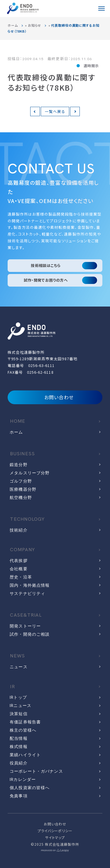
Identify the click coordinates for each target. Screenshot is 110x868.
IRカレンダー (23, 779)
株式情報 (18, 747)
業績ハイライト (25, 755)
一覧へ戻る (55, 111)
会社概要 (18, 569)
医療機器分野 (23, 489)
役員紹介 (18, 763)
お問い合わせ (55, 397)
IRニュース (21, 705)
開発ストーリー (25, 626)
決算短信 (18, 714)
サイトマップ (55, 837)
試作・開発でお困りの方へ (46, 280)
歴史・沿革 (21, 577)
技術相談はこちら (46, 265)
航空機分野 (21, 498)
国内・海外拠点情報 (30, 585)
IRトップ (18, 697)
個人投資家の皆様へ (30, 788)
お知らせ (35, 25)
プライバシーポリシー (55, 831)
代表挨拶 (18, 561)
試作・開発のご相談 (30, 634)
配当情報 (18, 738)
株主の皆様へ (23, 730)
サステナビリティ (27, 593)
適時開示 (91, 66)
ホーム (13, 25)
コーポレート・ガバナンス (36, 771)
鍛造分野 (18, 465)
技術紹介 (18, 530)
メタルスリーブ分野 (30, 473)
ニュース (18, 667)
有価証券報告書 (25, 722)
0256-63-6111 (41, 365)
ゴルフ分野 (21, 481)
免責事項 (18, 796)
